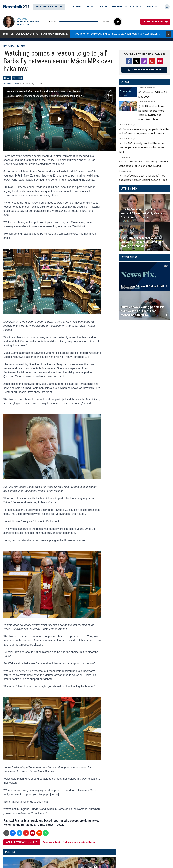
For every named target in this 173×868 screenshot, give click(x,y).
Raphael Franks (11, 84)
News (13, 46)
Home (6, 46)
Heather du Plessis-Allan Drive (28, 23)
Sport (104, 7)
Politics (21, 46)
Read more (144, 93)
